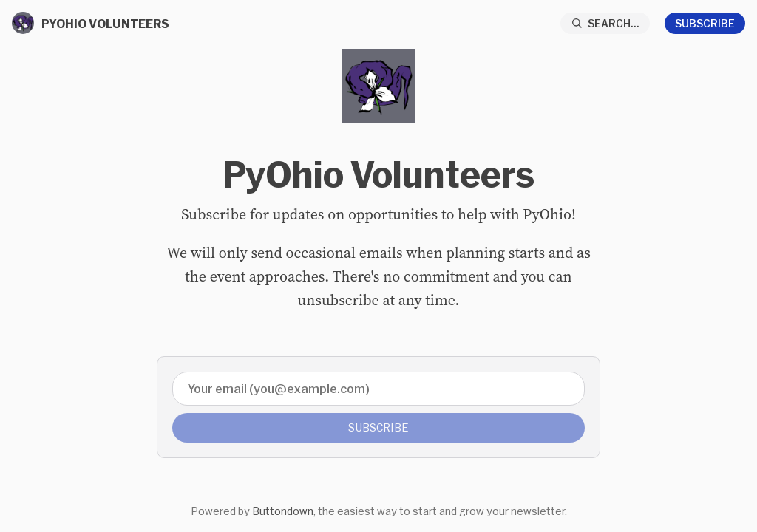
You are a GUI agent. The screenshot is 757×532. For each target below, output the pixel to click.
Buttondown (283, 511)
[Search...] (605, 23)
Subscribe (705, 23)
